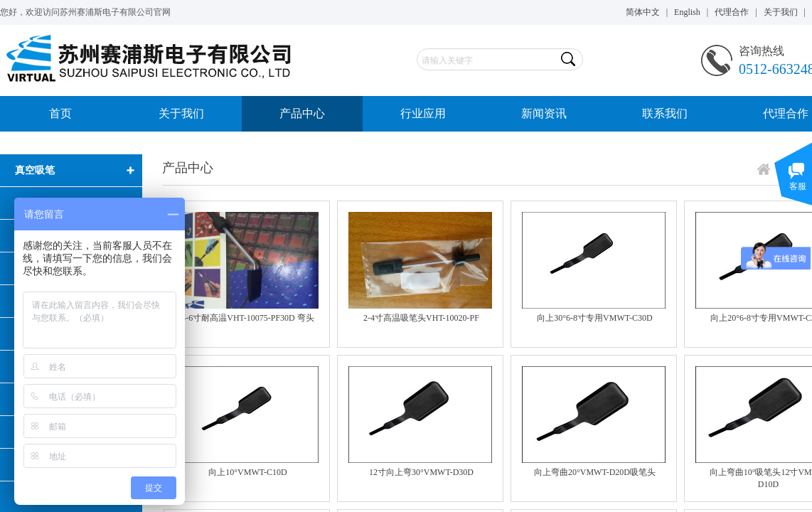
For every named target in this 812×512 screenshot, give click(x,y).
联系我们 (665, 113)
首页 (60, 113)
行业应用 (423, 113)
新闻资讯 (544, 113)
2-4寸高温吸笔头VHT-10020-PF (421, 318)
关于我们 (181, 113)
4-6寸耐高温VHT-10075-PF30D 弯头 (248, 318)
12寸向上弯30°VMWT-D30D (421, 472)
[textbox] (487, 60)
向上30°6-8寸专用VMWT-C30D (594, 318)
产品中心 (302, 113)
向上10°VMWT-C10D (247, 472)
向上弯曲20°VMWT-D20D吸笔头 (595, 472)
